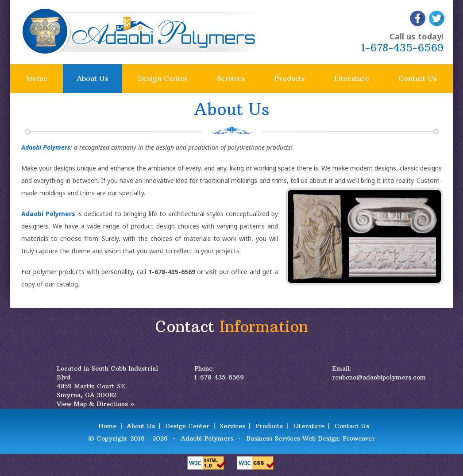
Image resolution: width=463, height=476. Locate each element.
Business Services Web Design (292, 438)
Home (37, 78)
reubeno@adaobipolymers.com (379, 377)
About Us (93, 78)
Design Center (163, 78)
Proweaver (359, 438)
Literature (352, 78)
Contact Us (418, 78)
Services (231, 78)
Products (290, 78)
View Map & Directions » (95, 404)
